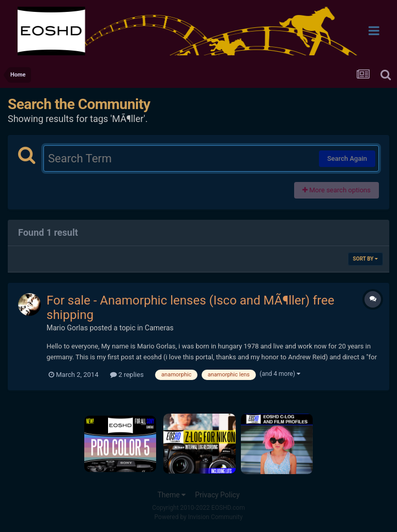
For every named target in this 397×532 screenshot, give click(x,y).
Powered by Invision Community (199, 517)
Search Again (347, 158)
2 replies (127, 375)
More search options (337, 190)
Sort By (365, 259)
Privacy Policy (217, 495)
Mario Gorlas (67, 328)
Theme (171, 495)
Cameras (159, 328)
